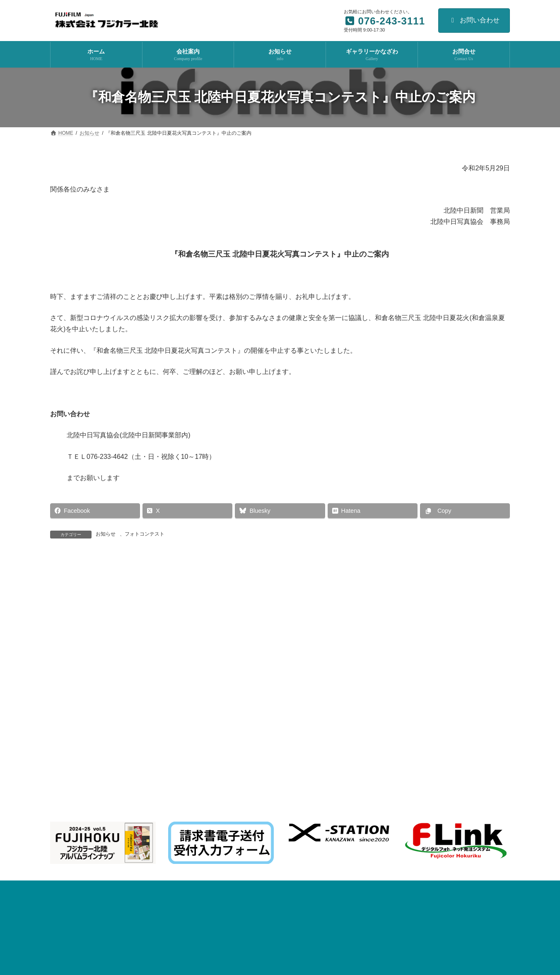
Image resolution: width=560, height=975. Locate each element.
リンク (448, 708)
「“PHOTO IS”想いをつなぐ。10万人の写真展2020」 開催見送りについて (170, 578)
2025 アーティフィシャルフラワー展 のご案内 (259, 876)
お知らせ (106, 534)
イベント (287, 754)
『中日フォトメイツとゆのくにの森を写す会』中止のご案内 (397, 578)
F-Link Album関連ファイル (339, 708)
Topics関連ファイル (269, 708)
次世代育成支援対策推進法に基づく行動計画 (107, 708)
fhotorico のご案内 (228, 905)
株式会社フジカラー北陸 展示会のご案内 (253, 791)
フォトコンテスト (145, 534)
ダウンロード (487, 708)
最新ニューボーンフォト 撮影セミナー (252, 763)
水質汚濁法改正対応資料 (200, 708)
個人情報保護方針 (404, 708)
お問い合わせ (474, 20)
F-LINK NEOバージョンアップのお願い (251, 848)
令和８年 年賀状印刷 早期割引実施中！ (253, 820)
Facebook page (438, 777)
